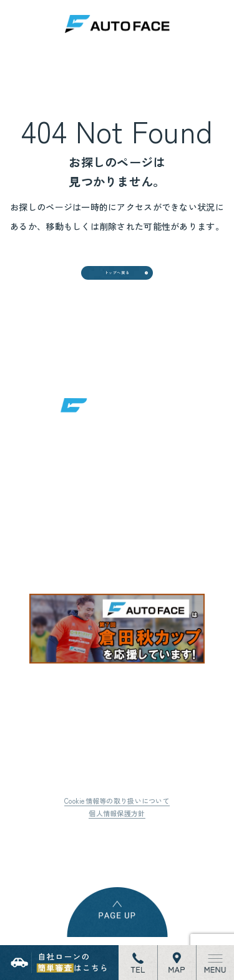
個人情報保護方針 (117, 836)
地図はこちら (97, 561)
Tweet (59, 860)
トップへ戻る (117, 281)
